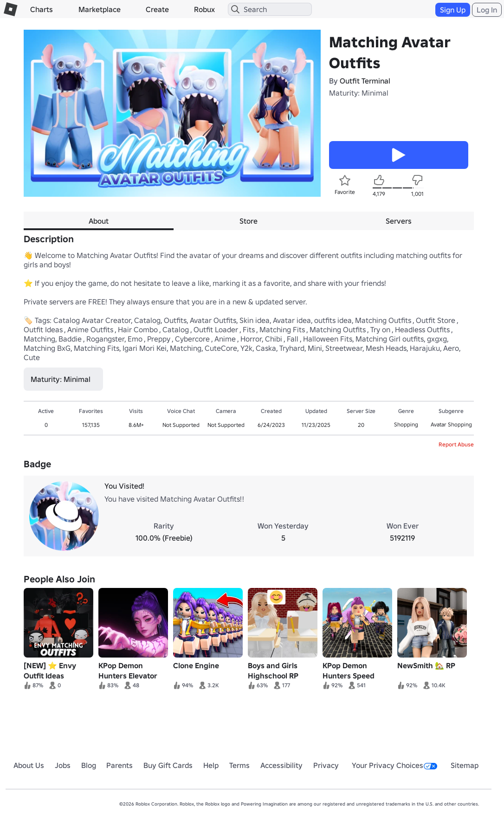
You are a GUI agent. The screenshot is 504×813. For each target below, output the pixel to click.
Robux (204, 9)
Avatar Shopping (451, 424)
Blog (89, 765)
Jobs (63, 765)
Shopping (406, 424)
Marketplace (100, 9)
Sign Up (453, 10)
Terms (239, 765)
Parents (120, 765)
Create (157, 9)
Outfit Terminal (365, 81)
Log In (487, 10)
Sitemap (465, 765)
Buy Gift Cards (168, 765)
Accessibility (281, 765)
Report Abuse (456, 444)
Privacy (326, 765)
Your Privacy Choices (394, 765)
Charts (42, 9)
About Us (29, 765)
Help (211, 765)
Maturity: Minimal (359, 93)
